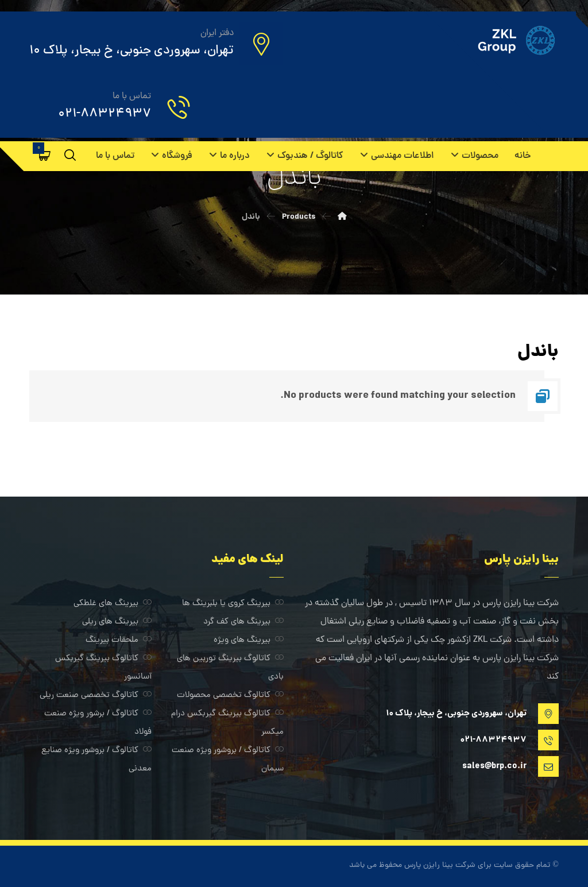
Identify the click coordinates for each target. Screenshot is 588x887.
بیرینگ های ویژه (249, 640)
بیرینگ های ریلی (117, 622)
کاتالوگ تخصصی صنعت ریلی (96, 696)
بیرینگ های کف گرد (243, 622)
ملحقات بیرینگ (119, 640)
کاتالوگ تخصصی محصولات (230, 696)
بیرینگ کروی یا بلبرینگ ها (233, 604)
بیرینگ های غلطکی (113, 604)
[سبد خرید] (45, 156)
